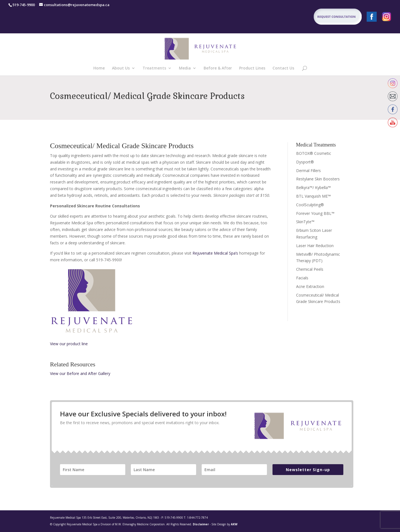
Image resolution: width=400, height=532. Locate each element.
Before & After (218, 68)
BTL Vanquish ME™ (313, 196)
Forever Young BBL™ (315, 213)
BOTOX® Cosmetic (314, 153)
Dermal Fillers (308, 171)
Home (99, 68)
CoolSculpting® (310, 205)
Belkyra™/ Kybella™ (313, 187)
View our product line (69, 344)
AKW (234, 524)
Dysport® (305, 162)
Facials (302, 278)
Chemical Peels (310, 269)
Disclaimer (201, 524)
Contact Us (283, 68)
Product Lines (252, 68)
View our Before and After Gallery (80, 373)
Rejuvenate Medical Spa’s (215, 253)
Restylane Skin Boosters (318, 179)
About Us (121, 68)
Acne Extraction (310, 286)
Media (185, 68)
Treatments (154, 68)
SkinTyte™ (305, 222)
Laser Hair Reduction (315, 246)
